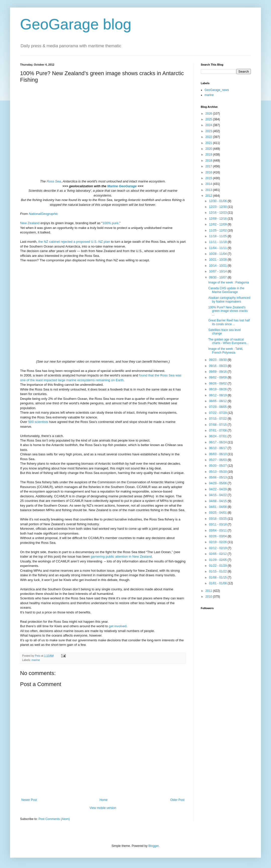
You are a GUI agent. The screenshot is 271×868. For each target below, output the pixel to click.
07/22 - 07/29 (218, 413)
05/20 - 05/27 (218, 466)
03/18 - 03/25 (218, 519)
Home (104, 800)
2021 (209, 143)
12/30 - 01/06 (218, 201)
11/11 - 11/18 (218, 242)
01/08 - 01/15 (218, 577)
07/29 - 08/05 (218, 407)
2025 (209, 119)
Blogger (153, 846)
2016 (209, 172)
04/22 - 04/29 (218, 489)
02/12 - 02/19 (218, 548)
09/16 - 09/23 (218, 366)
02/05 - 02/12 (218, 554)
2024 (209, 125)
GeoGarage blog (76, 24)
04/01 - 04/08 (218, 507)
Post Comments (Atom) (54, 819)
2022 (209, 137)
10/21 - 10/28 (218, 260)
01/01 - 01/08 (218, 583)
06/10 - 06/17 (218, 448)
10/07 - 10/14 (218, 271)
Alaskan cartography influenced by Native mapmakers (229, 300)
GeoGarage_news (217, 90)
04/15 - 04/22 (218, 495)
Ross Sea (54, 181)
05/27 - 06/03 (218, 460)
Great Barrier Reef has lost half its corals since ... (229, 322)
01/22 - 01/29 (218, 566)
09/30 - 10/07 (218, 277)
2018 (209, 161)
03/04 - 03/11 (218, 531)
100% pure (110, 223)
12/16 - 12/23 (218, 213)
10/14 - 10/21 (218, 266)
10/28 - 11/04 (218, 254)
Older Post (177, 800)
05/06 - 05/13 (218, 477)
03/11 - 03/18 (218, 524)
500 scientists (38, 422)
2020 (209, 149)
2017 (209, 166)
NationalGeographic (43, 214)
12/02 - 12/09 (218, 224)
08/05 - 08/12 (218, 401)
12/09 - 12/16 (218, 219)
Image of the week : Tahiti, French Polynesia (226, 351)
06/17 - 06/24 (218, 442)
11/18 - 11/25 (218, 236)
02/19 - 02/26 (218, 542)
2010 (209, 597)
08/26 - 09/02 (218, 383)
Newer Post (29, 800)
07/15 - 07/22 (218, 419)
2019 (209, 155)
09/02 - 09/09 (218, 377)
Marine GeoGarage (122, 186)
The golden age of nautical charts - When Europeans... (228, 341)
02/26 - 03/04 (218, 536)
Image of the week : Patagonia (229, 282)
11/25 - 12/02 (218, 230)
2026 (209, 114)
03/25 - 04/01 (218, 513)
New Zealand (30, 223)
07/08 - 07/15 (218, 425)
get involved (118, 626)
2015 (209, 178)
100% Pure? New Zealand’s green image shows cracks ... (228, 311)
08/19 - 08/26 (218, 389)
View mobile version (103, 808)
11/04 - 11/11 (218, 248)
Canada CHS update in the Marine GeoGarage (226, 290)
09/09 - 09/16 (218, 372)
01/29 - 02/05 (218, 560)
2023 (209, 131)
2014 (209, 184)
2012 (209, 196)
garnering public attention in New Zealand (121, 557)
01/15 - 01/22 (218, 571)
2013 (209, 190)
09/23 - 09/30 (218, 360)
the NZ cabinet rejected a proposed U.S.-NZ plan (74, 242)
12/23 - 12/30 (218, 207)
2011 (209, 591)
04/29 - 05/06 (218, 483)
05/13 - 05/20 (218, 472)
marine (36, 660)
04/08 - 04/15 (218, 501)
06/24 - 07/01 (218, 436)
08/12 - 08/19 (218, 395)
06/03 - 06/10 (218, 454)
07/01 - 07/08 (218, 430)
